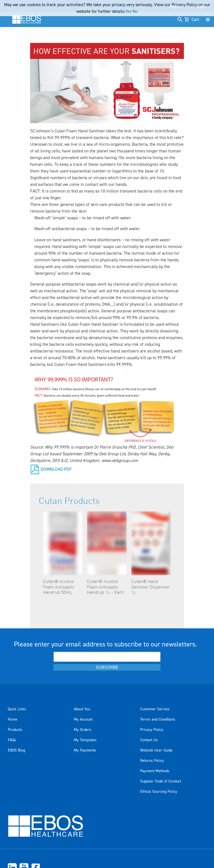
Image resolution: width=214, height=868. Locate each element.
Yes (128, 11)
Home (13, 719)
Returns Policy (152, 761)
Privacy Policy (152, 730)
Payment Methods (155, 771)
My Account (83, 719)
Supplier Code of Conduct (161, 781)
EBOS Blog (16, 750)
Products (15, 730)
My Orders (83, 730)
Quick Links (17, 709)
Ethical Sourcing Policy (159, 792)
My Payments (85, 750)
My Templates (85, 740)
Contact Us (149, 740)
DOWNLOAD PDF (56, 469)
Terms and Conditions (158, 719)
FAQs (12, 740)
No (135, 11)
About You (82, 709)
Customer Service (155, 709)
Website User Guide (156, 750)
